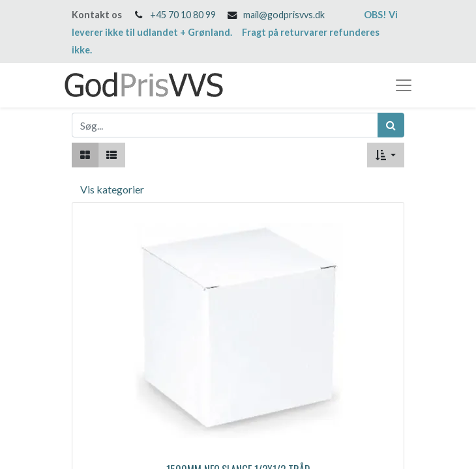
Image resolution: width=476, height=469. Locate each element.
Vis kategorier (112, 189)
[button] (386, 155)
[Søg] (391, 125)
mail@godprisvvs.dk (284, 15)
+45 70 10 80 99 (183, 15)
